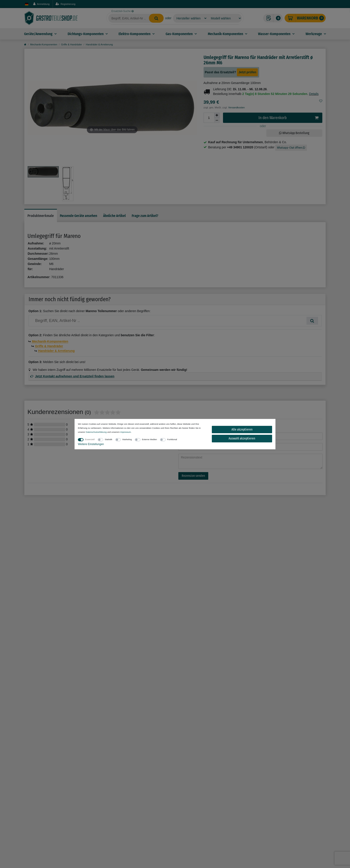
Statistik (108, 439)
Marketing (127, 439)
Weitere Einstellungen (91, 444)
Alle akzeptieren (242, 430)
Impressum (126, 432)
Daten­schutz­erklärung (96, 432)
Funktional (172, 439)
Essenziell (90, 439)
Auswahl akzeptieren (242, 438)
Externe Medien (149, 439)
